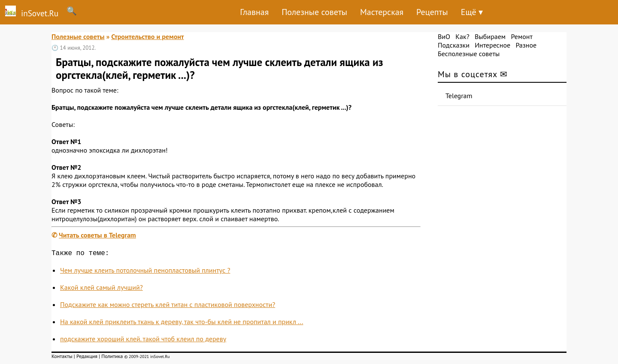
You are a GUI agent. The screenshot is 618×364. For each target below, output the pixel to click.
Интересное (492, 45)
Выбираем (490, 36)
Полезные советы (314, 12)
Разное (526, 45)
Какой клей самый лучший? (101, 289)
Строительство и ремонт (147, 36)
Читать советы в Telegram (97, 235)
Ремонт (521, 36)
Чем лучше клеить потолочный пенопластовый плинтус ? (145, 272)
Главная (254, 12)
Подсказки (454, 45)
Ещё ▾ (472, 12)
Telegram (459, 96)
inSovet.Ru (29, 12)
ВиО (444, 36)
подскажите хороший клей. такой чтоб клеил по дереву (143, 340)
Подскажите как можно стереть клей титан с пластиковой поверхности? (168, 306)
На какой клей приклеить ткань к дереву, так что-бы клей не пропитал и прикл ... (182, 323)
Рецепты (432, 12)
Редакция (87, 358)
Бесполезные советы (469, 54)
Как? (462, 36)
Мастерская (382, 12)
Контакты (62, 358)
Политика (112, 358)
